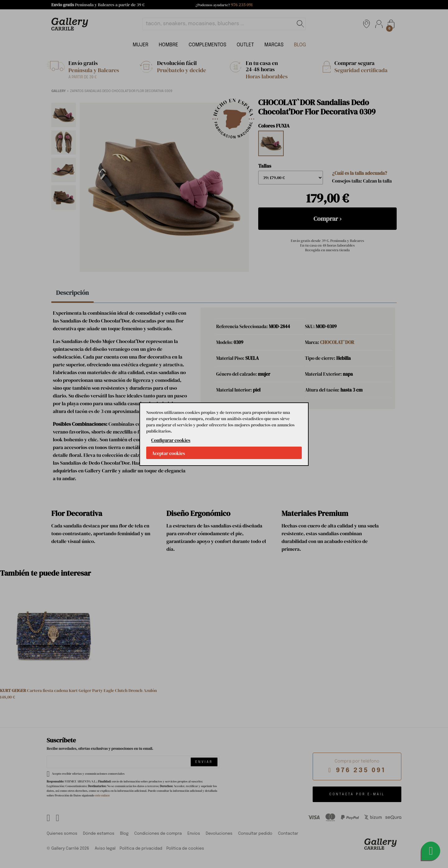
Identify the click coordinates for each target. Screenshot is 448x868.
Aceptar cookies (168, 453)
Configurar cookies (171, 440)
